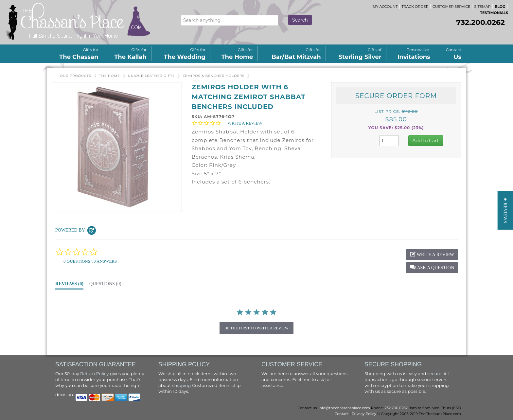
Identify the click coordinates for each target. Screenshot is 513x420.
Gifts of (360, 54)
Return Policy (94, 374)
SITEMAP (483, 7)
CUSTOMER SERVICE (451, 7)
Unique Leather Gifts (151, 76)
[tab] (69, 286)
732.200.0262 (481, 22)
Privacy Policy (364, 414)
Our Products (76, 76)
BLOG (500, 7)
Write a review (245, 123)
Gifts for (79, 54)
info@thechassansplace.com (344, 408)
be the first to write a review (256, 328)
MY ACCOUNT (385, 7)
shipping (181, 385)
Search (300, 20)
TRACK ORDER (415, 7)
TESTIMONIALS (494, 13)
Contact (452, 54)
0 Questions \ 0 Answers (90, 261)
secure (434, 374)
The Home (110, 76)
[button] (426, 141)
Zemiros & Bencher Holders (213, 76)
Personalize (414, 54)
